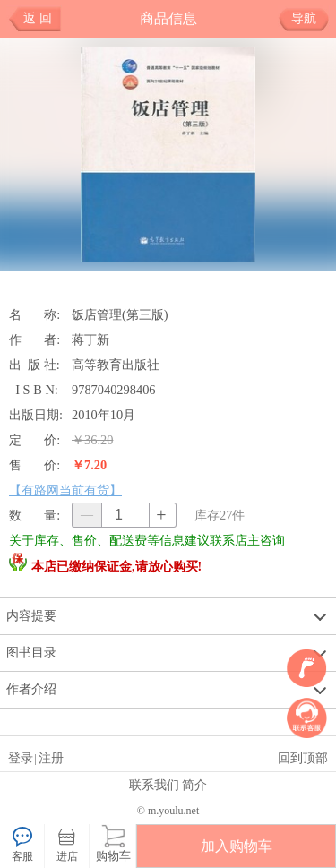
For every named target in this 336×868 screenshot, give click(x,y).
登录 (21, 758)
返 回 (38, 18)
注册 (51, 758)
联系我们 (154, 785)
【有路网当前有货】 (65, 490)
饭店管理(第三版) (120, 314)
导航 (310, 19)
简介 (194, 785)
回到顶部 (303, 758)
